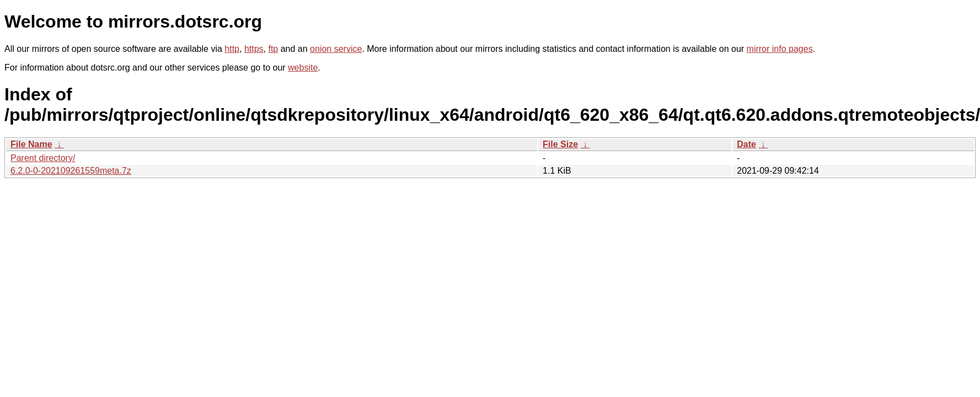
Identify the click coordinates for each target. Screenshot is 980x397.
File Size (560, 144)
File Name (31, 144)
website (303, 68)
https (254, 49)
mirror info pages (780, 49)
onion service (336, 49)
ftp (273, 49)
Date (746, 144)
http (232, 49)
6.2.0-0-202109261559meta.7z (71, 171)
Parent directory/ (43, 158)
